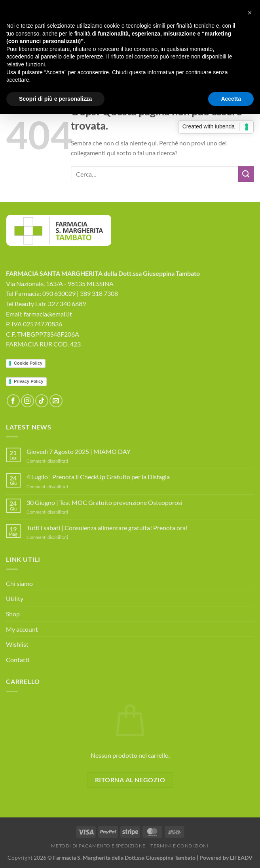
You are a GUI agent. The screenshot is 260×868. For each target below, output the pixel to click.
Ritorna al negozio (130, 780)
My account (22, 629)
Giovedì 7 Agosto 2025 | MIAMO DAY (79, 451)
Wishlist (17, 644)
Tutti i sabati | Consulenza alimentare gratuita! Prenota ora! (107, 528)
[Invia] (246, 174)
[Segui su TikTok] (42, 401)
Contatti (18, 660)
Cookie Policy (28, 363)
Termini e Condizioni (179, 846)
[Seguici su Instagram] (28, 401)
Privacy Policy (29, 381)
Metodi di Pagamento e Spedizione (98, 846)
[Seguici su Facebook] (13, 401)
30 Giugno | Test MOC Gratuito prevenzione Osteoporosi (104, 502)
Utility (15, 598)
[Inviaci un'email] (56, 401)
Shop (13, 614)
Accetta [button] (231, 99)
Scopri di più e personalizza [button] (55, 99)
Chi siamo (19, 583)
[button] (250, 13)
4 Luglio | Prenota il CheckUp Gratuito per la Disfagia (98, 477)
